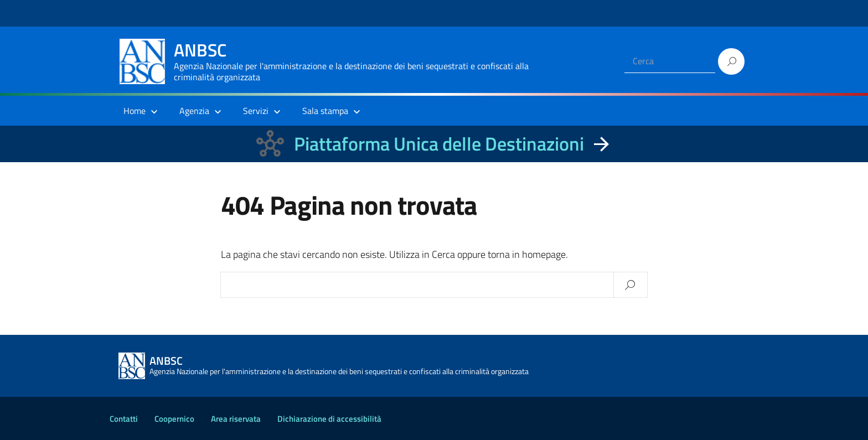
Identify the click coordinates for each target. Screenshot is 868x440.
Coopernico (174, 419)
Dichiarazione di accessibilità (329, 419)
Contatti (124, 419)
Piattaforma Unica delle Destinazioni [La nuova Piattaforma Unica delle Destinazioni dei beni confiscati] (439, 144)
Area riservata (236, 419)
